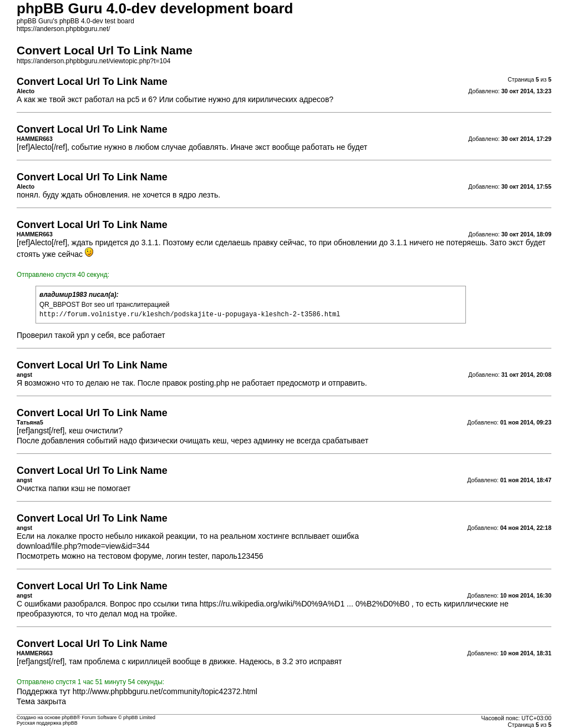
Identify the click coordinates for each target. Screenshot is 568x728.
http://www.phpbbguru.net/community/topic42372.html (165, 691)
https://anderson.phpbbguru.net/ (64, 29)
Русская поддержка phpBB (47, 723)
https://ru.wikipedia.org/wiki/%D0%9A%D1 (272, 604)
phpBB (69, 717)
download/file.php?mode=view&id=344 (83, 546)
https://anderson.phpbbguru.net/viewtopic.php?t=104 (93, 61)
